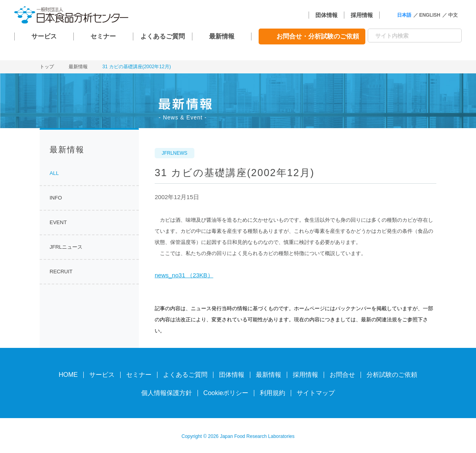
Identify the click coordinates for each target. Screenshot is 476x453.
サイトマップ (316, 393)
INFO (56, 198)
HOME (68, 375)
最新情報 (222, 36)
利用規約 (273, 393)
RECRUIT (61, 272)
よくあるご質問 (163, 36)
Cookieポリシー (226, 393)
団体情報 (326, 15)
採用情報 (362, 15)
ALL (54, 173)
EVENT (58, 222)
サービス (44, 36)
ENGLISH (430, 15)
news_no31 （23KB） (184, 275)
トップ (47, 67)
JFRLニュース (66, 247)
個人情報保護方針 (167, 393)
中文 (453, 15)
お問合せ (342, 375)
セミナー (103, 36)
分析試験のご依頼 (392, 375)
